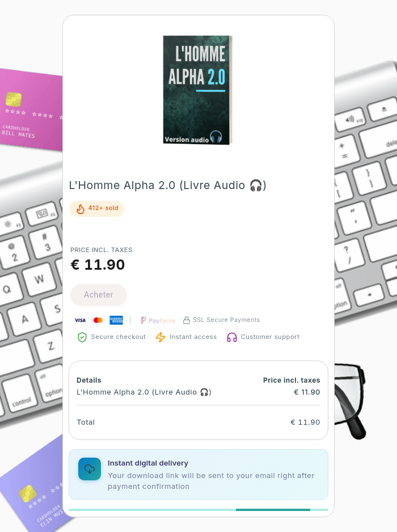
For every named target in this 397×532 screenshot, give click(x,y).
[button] (199, 91)
